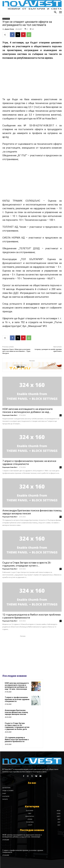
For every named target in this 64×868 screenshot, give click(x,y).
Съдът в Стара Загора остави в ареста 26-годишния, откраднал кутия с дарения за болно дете (17, 726)
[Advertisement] (32, 80)
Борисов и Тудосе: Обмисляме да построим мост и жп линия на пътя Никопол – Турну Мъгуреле (16, 351)
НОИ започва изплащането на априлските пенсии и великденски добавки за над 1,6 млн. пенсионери (17, 686)
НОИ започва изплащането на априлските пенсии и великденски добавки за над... (28, 411)
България (6, 19)
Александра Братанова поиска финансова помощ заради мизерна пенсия (16, 712)
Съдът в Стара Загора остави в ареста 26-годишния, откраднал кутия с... (27, 564)
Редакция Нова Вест (10, 415)
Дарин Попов (9, 29)
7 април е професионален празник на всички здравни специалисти (17, 699)
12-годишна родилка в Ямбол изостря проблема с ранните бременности (17, 739)
